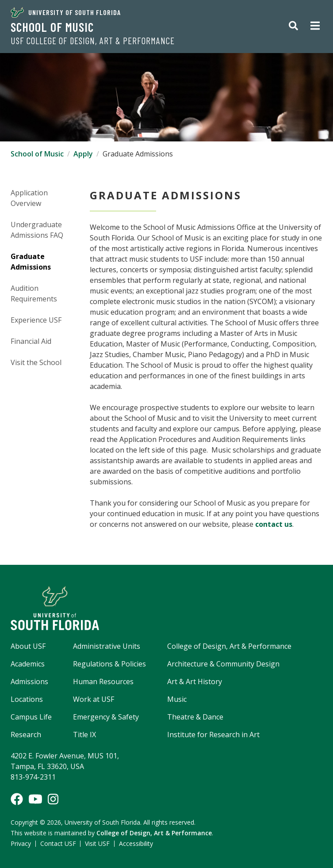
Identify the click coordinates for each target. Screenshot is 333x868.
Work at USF (94, 699)
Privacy (21, 843)
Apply (83, 154)
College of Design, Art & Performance (229, 646)
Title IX (84, 735)
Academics (28, 664)
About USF (28, 646)
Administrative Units (107, 646)
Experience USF (36, 320)
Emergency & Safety (106, 717)
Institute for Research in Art (213, 735)
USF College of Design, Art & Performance (93, 41)
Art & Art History (195, 681)
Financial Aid (31, 341)
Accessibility (136, 843)
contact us (274, 524)
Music (177, 699)
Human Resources (103, 681)
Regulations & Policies (109, 664)
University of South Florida (66, 12)
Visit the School (36, 362)
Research (26, 735)
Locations (27, 699)
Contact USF (58, 843)
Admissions (29, 681)
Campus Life (31, 717)
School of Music (52, 27)
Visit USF (97, 843)
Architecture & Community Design (223, 664)
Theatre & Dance (195, 717)
